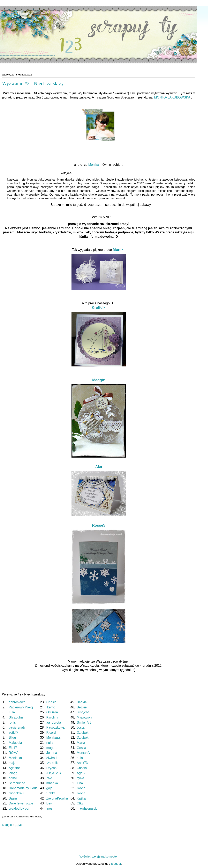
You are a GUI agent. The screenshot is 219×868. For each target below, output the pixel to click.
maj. (12, 763)
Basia (13, 798)
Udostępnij (10, 831)
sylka (80, 778)
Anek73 (82, 763)
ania (80, 758)
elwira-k (52, 758)
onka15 (14, 778)
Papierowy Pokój (21, 707)
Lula (12, 712)
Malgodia (15, 743)
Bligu (12, 738)
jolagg (13, 773)
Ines (50, 808)
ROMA (13, 753)
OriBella (52, 712)
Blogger (116, 864)
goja (50, 788)
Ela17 (13, 748)
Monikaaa (54, 738)
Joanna (52, 753)
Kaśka (81, 798)
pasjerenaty (17, 727)
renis (12, 723)
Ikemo (51, 707)
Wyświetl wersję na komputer (99, 856)
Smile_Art (84, 723)
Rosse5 (99, 525)
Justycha (83, 712)
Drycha (52, 768)
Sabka (51, 793)
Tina (80, 783)
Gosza (81, 748)
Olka (80, 803)
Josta (81, 727)
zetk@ (13, 733)
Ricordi (51, 733)
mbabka (52, 783)
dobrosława (17, 702)
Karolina (52, 717)
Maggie (99, 380)
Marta (81, 743)
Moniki (119, 250)
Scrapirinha (17, 783)
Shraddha (16, 717)
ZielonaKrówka (57, 798)
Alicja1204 (54, 773)
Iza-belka (53, 763)
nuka (50, 743)
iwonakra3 (16, 793)
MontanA (83, 753)
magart (51, 748)
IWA (49, 778)
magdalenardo (87, 808)
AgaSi (81, 773)
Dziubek (82, 733)
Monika (94, 165)
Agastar (14, 768)
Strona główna (99, 849)
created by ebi (19, 808)
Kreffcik (99, 308)
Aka (99, 467)
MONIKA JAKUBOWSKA (172, 97)
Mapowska (84, 717)
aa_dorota (54, 723)
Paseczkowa (56, 727)
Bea (49, 803)
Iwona (81, 788)
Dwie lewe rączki (21, 803)
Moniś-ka (15, 758)
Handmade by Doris (23, 788)
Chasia (51, 702)
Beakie (82, 702)
